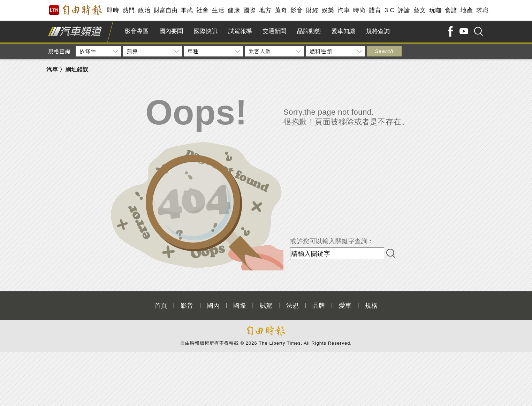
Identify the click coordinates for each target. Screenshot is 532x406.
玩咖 (435, 10)
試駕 (266, 306)
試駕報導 (240, 31)
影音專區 (137, 31)
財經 (312, 10)
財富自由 (165, 10)
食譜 (451, 10)
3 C (389, 10)
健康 (234, 10)
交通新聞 (274, 31)
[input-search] (337, 254)
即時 (113, 10)
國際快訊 (206, 31)
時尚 (359, 10)
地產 (467, 10)
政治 (144, 10)
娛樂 (328, 10)
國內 (213, 306)
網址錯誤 (77, 70)
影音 (297, 10)
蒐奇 (281, 10)
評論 (404, 10)
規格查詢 (378, 31)
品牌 (319, 306)
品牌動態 (309, 31)
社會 (202, 10)
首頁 (161, 306)
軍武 (187, 10)
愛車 (345, 306)
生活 (218, 10)
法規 (292, 306)
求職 (482, 10)
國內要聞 (171, 31)
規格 (371, 306)
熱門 (128, 10)
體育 (375, 10)
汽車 (344, 10)
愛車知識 (343, 31)
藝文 (420, 10)
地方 (265, 10)
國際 (249, 10)
